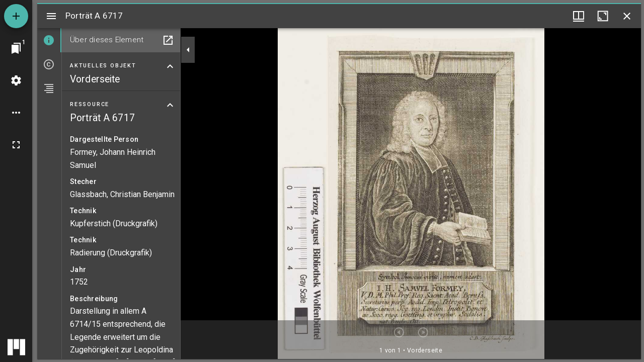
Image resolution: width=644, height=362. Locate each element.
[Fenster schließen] (627, 16)
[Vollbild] (16, 145)
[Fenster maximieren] (603, 16)
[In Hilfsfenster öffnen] (168, 40)
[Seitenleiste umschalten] (51, 16)
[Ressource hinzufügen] (16, 16)
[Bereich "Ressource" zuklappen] (170, 105)
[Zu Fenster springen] (16, 48)
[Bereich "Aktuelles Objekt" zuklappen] (170, 66)
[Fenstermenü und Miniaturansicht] (579, 16)
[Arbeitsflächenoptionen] (16, 113)
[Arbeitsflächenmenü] (16, 80)
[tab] (49, 40)
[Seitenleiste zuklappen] (188, 50)
